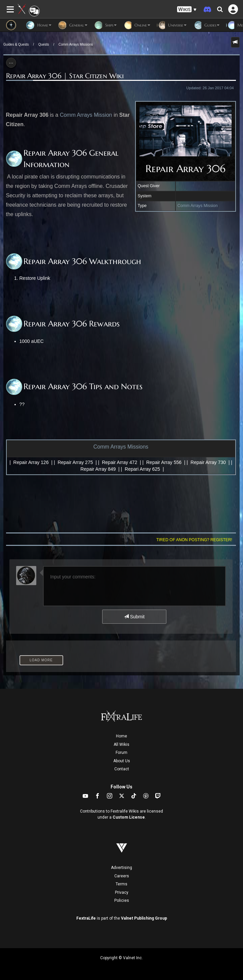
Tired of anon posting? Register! (194, 540)
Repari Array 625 (142, 469)
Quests (44, 44)
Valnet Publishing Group (144, 918)
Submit (134, 617)
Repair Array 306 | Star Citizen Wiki (65, 76)
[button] (187, 10)
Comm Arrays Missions (76, 44)
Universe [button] (172, 25)
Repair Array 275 (75, 462)
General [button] (73, 25)
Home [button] (39, 25)
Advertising (122, 868)
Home (122, 736)
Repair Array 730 (208, 462)
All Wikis (122, 744)
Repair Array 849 (98, 469)
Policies (122, 900)
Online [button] (137, 25)
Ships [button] (105, 25)
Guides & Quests (16, 44)
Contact (122, 769)
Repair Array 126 (31, 462)
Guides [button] (206, 25)
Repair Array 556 (164, 462)
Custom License (129, 817)
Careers (122, 876)
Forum (122, 753)
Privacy (122, 892)
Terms (122, 884)
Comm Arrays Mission (198, 206)
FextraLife (86, 918)
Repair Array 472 (119, 462)
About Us (122, 761)
